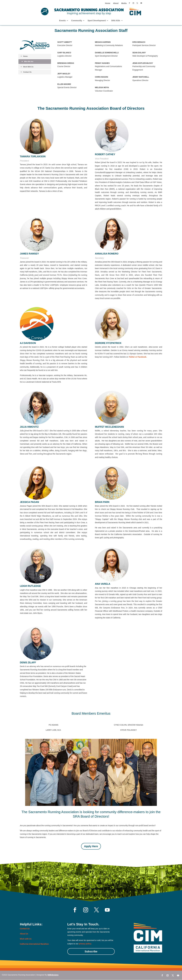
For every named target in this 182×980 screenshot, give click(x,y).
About (116, 3)
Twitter (132, 357)
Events (62, 21)
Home (108, 3)
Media (124, 3)
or (136, 357)
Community (77, 21)
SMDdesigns (53, 975)
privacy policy (85, 944)
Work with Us (26, 939)
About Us (24, 934)
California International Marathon (34, 944)
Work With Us (28, 67)
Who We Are (29, 62)
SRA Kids (116, 21)
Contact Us (27, 72)
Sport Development (97, 21)
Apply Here (91, 846)
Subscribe (91, 951)
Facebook (142, 357)
